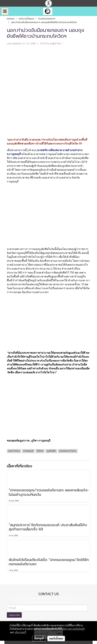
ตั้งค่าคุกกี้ (39, 638)
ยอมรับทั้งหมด (56, 638)
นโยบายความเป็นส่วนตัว (74, 629)
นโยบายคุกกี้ (20, 632)
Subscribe (14, 615)
